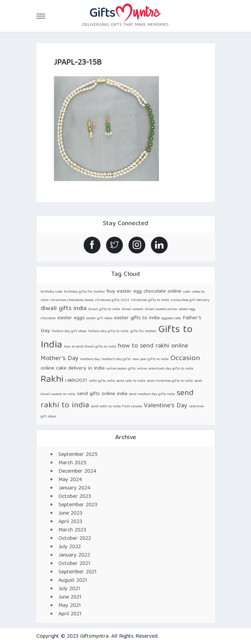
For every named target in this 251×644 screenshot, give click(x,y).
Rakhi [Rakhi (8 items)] (52, 380)
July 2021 (69, 589)
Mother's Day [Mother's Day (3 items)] (60, 359)
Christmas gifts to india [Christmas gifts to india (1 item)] (150, 300)
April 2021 (70, 614)
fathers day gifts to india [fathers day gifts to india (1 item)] (108, 331)
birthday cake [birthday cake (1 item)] (51, 292)
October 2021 (74, 564)
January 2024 (74, 488)
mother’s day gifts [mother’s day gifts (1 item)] (116, 359)
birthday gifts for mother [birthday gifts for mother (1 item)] (85, 292)
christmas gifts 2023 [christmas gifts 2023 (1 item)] (112, 300)
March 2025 (72, 463)
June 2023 (70, 514)
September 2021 (78, 572)
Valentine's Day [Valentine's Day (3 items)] (166, 406)
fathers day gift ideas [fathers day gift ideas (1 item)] (69, 331)
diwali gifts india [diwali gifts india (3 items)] (64, 309)
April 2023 (70, 522)
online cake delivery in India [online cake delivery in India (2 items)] (73, 368)
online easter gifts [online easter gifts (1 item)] (121, 369)
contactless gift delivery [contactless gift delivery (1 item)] (190, 300)
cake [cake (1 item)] (187, 292)
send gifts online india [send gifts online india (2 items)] (102, 394)
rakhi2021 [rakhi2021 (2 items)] (76, 381)
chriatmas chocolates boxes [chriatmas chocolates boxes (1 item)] (72, 300)
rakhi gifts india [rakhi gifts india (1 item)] (102, 381)
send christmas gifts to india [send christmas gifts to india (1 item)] (170, 381)
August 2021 (73, 581)
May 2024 (70, 480)
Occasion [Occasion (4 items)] (185, 359)
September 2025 (78, 455)
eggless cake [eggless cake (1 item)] (171, 319)
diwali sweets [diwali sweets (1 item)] (133, 309)
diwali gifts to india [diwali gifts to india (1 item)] (104, 309)
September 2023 (78, 505)
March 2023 (72, 530)
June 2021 (70, 598)
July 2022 (70, 547)
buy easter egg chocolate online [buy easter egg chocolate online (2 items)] (144, 291)
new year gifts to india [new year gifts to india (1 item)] (151, 359)
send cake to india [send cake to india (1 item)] (131, 381)
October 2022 (75, 539)
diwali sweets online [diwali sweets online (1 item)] (161, 309)
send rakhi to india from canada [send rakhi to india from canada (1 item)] (117, 407)
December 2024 (77, 472)
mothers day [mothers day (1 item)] (90, 359)
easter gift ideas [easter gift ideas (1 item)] (99, 319)
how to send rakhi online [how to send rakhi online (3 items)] (153, 346)
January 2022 (74, 556)
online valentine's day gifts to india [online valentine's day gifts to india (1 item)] (165, 369)
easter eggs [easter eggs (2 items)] (71, 318)
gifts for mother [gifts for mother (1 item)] (143, 331)
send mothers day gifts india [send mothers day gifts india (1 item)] (152, 394)
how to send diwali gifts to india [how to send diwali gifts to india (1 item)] (90, 347)
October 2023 (75, 497)
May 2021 (70, 606)
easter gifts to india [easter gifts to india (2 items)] (137, 318)
